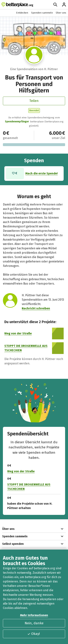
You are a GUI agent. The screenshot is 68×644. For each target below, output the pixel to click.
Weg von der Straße (18, 333)
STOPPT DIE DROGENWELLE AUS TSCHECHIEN (29, 487)
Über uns (61, 13)
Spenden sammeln (42, 13)
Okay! (34, 634)
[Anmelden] (64, 5)
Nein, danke (34, 623)
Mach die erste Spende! (42, 173)
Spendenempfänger (17, 122)
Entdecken (22, 13)
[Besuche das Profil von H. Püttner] (34, 55)
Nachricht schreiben (36, 308)
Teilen (34, 101)
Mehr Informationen (34, 615)
